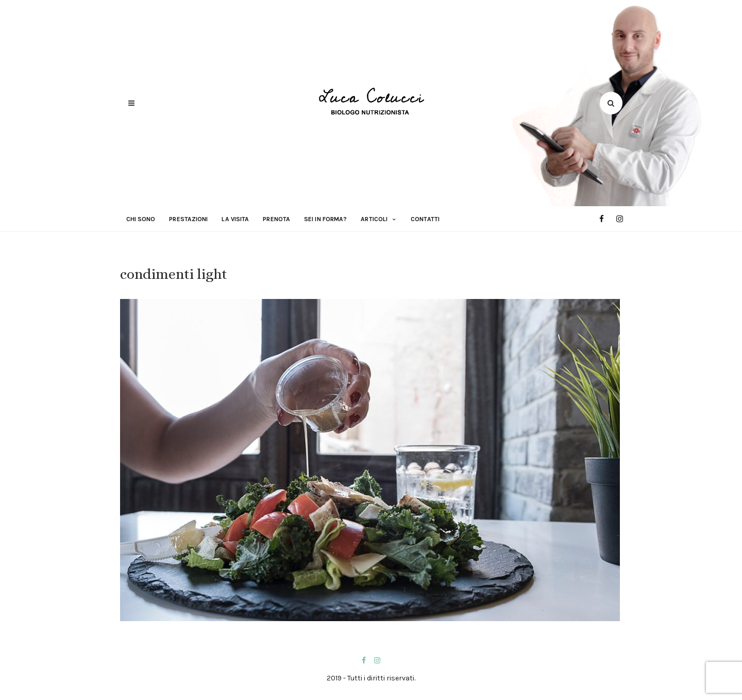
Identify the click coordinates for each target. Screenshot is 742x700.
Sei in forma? (325, 219)
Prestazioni (188, 219)
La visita (235, 219)
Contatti (425, 219)
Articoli (374, 219)
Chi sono (141, 219)
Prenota (276, 219)
